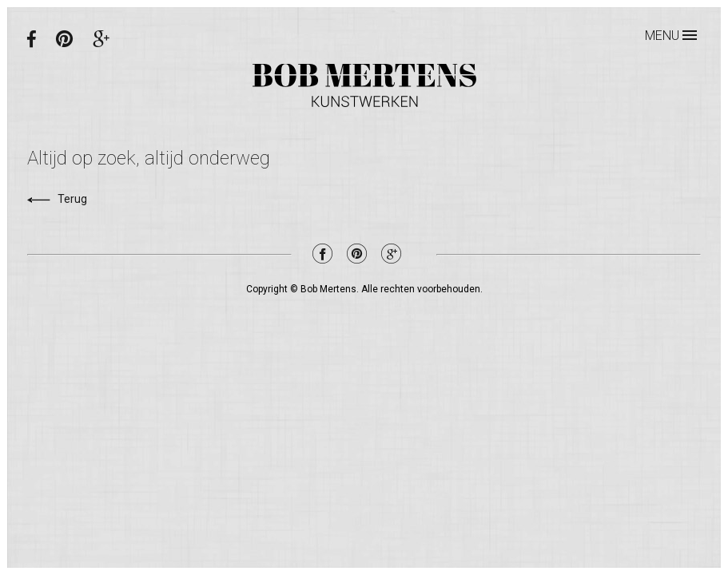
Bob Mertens (364, 85)
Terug (57, 199)
